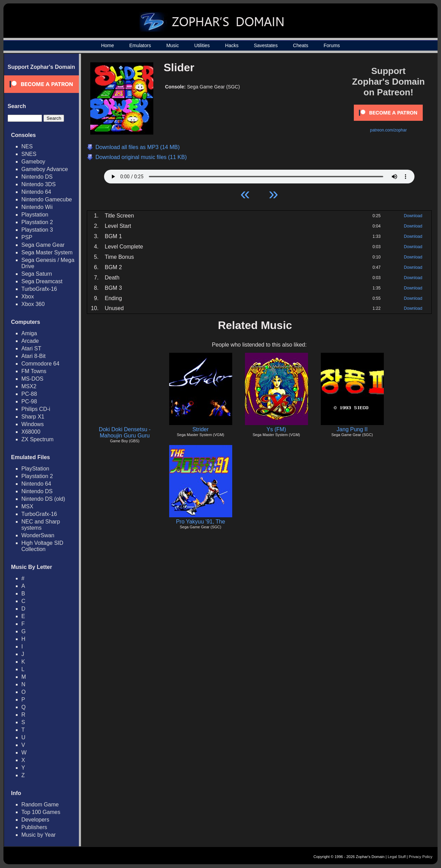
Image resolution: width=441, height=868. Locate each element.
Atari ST (31, 348)
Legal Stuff (397, 857)
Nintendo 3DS (39, 184)
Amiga (29, 333)
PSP (27, 237)
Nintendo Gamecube (47, 199)
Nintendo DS (37, 177)
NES (27, 146)
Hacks (232, 45)
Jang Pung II (352, 429)
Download (413, 216)
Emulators (140, 45)
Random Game (40, 805)
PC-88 (29, 394)
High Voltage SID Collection (42, 546)
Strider (200, 429)
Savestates (266, 45)
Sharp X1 (33, 417)
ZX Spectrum (37, 439)
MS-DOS (32, 379)
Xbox (28, 297)
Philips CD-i (36, 409)
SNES (29, 154)
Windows (33, 424)
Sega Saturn (37, 274)
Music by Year (39, 835)
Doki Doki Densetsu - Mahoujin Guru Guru (125, 432)
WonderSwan (38, 535)
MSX (27, 506)
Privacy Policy (421, 857)
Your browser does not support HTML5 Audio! (259, 175)
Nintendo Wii (37, 207)
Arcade (30, 341)
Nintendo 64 (36, 192)
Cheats (300, 45)
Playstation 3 (37, 230)
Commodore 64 (40, 364)
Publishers (34, 827)
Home (107, 45)
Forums (332, 45)
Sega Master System (47, 252)
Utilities (202, 45)
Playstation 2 (37, 222)
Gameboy (33, 162)
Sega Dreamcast (42, 281)
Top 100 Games (41, 812)
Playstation (35, 215)
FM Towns (34, 371)
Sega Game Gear (43, 245)
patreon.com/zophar (388, 130)
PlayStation (35, 469)
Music (173, 45)
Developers (35, 820)
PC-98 (29, 401)
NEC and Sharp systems (41, 525)
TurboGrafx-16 (39, 289)
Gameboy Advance (45, 169)
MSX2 (29, 386)
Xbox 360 (33, 304)
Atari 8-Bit (33, 356)
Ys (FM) (276, 429)
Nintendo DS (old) (43, 499)
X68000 (31, 432)
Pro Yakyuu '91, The (201, 522)
